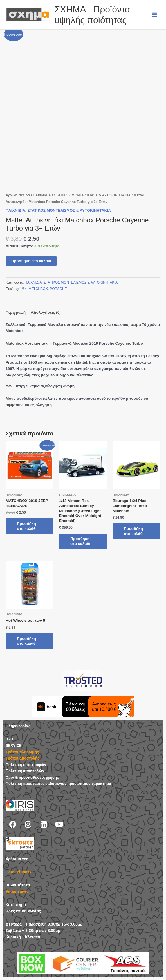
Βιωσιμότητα (18, 885)
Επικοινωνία (17, 891)
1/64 (23, 289)
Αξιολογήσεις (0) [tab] (46, 312)
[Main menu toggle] (155, 15)
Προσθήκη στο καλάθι (31, 261)
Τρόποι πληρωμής (22, 752)
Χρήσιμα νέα (17, 859)
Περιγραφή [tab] (16, 312)
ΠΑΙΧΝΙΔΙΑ (42, 195)
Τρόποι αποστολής (23, 758)
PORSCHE (58, 289)
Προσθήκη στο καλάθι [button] (27, 526)
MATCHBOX (38, 289)
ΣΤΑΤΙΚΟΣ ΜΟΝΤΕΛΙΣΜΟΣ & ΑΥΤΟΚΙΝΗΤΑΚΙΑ (92, 195)
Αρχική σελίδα (18, 195)
